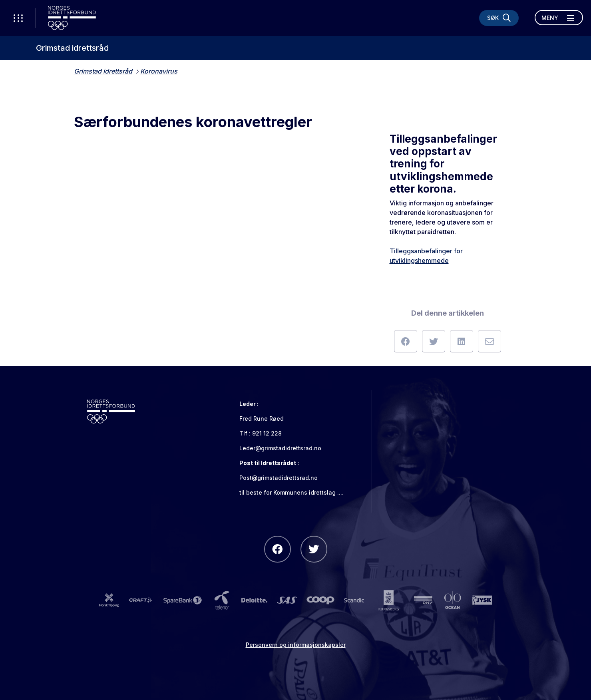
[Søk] (499, 18)
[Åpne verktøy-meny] (18, 18)
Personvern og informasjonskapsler (296, 645)
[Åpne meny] (559, 18)
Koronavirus (159, 71)
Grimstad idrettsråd (72, 48)
